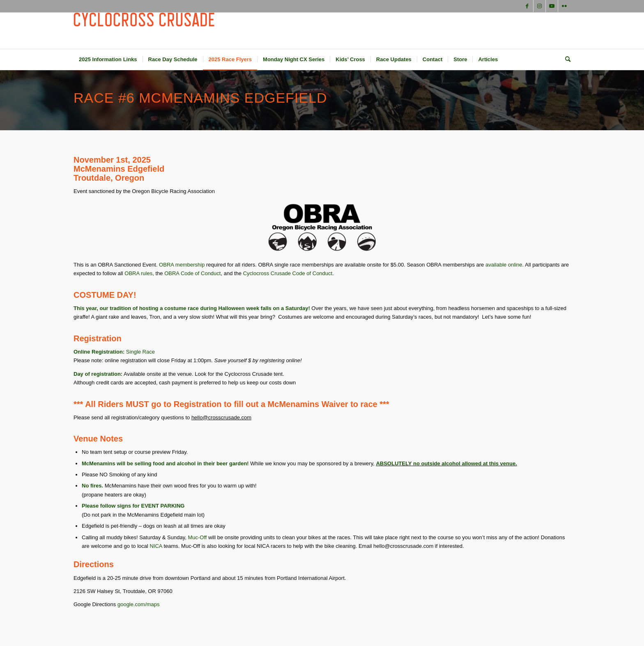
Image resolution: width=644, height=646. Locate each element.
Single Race (140, 352)
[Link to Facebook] (527, 6)
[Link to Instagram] (539, 6)
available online (504, 265)
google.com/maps (139, 604)
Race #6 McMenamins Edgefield (200, 98)
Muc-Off (197, 537)
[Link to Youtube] (552, 6)
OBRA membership (182, 265)
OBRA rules (138, 273)
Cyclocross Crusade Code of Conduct (288, 273)
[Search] (565, 60)
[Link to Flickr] (564, 6)
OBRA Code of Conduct (192, 273)
